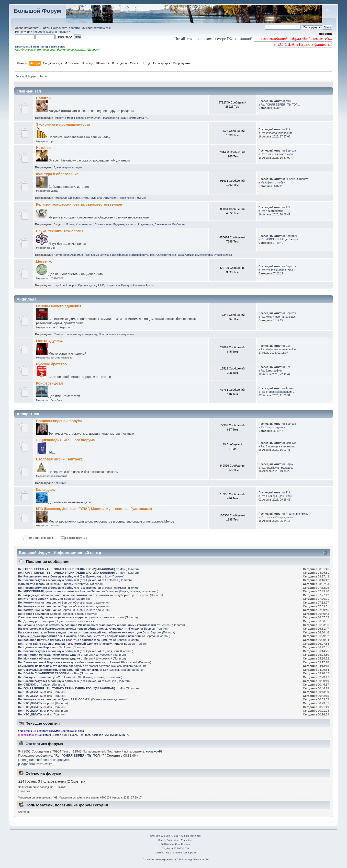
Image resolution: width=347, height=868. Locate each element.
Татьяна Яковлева (61, 358)
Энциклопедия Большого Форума (65, 440)
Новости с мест (63, 118)
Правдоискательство (87, 118)
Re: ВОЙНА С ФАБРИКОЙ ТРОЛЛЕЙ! (44, 673)
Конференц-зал (49, 383)
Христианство (84, 224)
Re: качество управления (277, 133)
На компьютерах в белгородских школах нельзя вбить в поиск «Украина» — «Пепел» (79, 629)
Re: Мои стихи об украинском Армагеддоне (49, 655)
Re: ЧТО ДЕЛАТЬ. (30, 692)
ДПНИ (100, 285)
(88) (52, 735)
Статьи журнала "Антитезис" (99, 198)
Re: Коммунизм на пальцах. (38, 603)
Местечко (44, 262)
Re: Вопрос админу (273, 427)
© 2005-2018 (182, 848)
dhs (49, 692)
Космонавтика (100, 255)
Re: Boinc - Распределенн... (278, 517)
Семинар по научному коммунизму (76, 334)
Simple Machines (191, 836)
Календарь (46, 490)
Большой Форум (37, 11)
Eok (288, 129)
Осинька (291, 443)
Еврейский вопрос (65, 285)
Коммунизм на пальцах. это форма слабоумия (51, 666)
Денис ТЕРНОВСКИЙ (76, 699)
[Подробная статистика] (36, 764)
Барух (290, 464)
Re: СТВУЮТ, (27, 685)
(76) (97, 735)
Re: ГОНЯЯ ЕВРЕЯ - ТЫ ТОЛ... (280, 105)
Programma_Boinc (297, 514)
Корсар (55, 525)
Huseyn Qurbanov (297, 179)
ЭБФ (52, 453)
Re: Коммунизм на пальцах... (279, 317)
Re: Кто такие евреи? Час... (278, 270)
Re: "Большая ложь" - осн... (278, 154)
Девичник (60, 483)
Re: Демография (271, 371)
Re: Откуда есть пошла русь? (40, 677)
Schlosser (66, 647)
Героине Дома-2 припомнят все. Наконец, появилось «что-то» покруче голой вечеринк (80, 636)
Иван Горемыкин (116, 588)
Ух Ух (56, 327)
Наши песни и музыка (132, 198)
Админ (290, 388)
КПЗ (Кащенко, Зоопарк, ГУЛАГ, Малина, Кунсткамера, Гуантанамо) (94, 509)
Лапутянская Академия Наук (72, 255)
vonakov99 (154, 751)
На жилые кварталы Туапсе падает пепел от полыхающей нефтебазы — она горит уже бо (82, 632)
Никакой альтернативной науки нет (132, 255)
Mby (288, 101)
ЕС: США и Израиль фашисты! (305, 44)
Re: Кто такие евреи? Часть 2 (39, 599)
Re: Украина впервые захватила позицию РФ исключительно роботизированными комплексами (87, 625)
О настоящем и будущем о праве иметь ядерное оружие (58, 617)
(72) (120, 735)
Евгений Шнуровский (98, 655)
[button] (17, 43)
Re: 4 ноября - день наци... (278, 496)
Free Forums (182, 844)
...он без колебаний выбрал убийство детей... (293, 38)
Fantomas (112, 580)
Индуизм (119, 224)
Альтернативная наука (170, 255)
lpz (52, 141)
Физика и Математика (199, 255)
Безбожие (178, 224)
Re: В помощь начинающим (278, 446)
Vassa (54, 191)
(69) (76, 735)
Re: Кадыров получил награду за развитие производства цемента (65, 640)
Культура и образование (57, 174)
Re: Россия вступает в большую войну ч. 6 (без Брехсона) (60, 576)
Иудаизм (131, 224)
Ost (53, 248)
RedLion (111, 681)
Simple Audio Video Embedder (175, 840)
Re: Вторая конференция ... (278, 392)
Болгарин (292, 236)
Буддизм (59, 224)
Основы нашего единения (59, 306)
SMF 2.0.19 (157, 836)
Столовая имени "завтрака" (60, 459)
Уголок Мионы (223, 255)
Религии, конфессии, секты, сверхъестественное (79, 205)
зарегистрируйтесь (99, 28)
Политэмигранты (138, 118)
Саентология (163, 224)
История (43, 148)
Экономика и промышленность (63, 125)
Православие (103, 224)
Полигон (43, 98)
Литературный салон (67, 198)
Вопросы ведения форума (59, 421)
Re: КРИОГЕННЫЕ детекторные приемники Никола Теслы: (60, 591)
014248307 (57, 278)
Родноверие (145, 224)
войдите (74, 28)
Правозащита (110, 118)
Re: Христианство (272, 211)
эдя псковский (59, 476)
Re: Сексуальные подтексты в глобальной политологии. (58, 670)
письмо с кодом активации (51, 32)
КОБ (123, 118)
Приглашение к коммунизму (116, 334)
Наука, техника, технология (60, 231)
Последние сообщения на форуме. (44, 760)
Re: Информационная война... (280, 349)
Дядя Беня (112, 651)
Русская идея (86, 285)
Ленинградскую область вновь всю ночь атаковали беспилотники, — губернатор (76, 595)
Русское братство (51, 364)
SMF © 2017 (173, 836)
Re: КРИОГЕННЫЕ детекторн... (281, 239)
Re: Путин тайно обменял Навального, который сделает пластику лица (69, 644)
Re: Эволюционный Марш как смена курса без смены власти (62, 662)
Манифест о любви (273, 182)
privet (51, 703)
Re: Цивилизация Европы (37, 647)
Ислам (70, 224)
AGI (288, 207)
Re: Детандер (28, 621)
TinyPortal (168, 848)
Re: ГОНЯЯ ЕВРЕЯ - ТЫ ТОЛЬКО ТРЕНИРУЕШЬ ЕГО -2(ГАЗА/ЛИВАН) (67, 569)
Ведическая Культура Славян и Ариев (130, 285)
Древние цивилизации (68, 167)
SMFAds (166, 844)
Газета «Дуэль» (49, 341)
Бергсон (291, 151)
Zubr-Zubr (56, 400)
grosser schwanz (113, 617)
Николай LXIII (73, 677)
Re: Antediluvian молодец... (278, 468)
